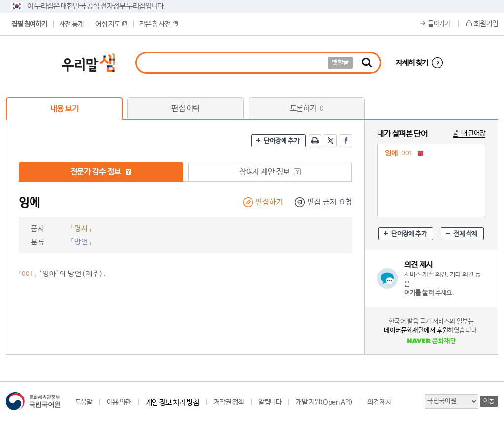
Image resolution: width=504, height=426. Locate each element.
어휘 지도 (111, 24)
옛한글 (340, 63)
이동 (489, 401)
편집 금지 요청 (330, 202)
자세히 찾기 (412, 63)
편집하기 (269, 202)
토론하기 (307, 108)
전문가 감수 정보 (101, 172)
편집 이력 (186, 108)
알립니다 (270, 402)
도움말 (83, 402)
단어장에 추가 (282, 141)
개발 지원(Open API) (324, 402)
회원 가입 (486, 24)
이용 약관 (119, 402)
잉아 (49, 274)
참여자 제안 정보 (270, 172)
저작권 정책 (229, 402)
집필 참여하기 (29, 24)
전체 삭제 (465, 234)
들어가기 (439, 24)
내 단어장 (473, 133)
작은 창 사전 (158, 24)
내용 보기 (64, 109)
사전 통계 (71, 24)
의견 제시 (379, 402)
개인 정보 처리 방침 (173, 403)
